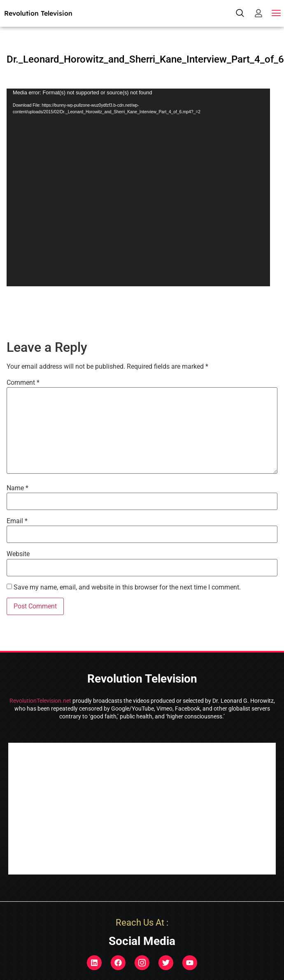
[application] (138, 187)
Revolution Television (38, 13)
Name (17, 488)
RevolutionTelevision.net (40, 701)
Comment (23, 383)
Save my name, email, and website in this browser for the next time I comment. (127, 587)
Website (18, 554)
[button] (276, 13)
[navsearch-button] (240, 13)
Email (17, 521)
